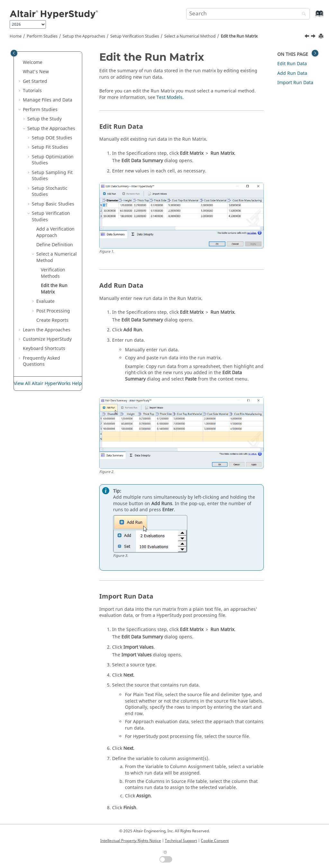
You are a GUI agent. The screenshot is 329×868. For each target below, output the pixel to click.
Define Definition (55, 245)
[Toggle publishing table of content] (14, 53)
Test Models (169, 97)
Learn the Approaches (47, 330)
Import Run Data (295, 83)
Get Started (35, 81)
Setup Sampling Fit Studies (52, 176)
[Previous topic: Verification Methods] (307, 37)
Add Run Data (292, 73)
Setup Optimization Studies (53, 160)
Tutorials (32, 91)
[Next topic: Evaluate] (314, 37)
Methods (53, 273)
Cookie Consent (215, 841)
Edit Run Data (292, 64)
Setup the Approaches (84, 36)
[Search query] (248, 14)
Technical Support (181, 841)
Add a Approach (55, 232)
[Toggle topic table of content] (315, 53)
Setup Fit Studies (50, 147)
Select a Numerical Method (190, 36)
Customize (47, 339)
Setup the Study (44, 119)
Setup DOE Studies (52, 138)
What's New (36, 72)
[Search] (302, 14)
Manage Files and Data (48, 100)
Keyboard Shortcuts (44, 349)
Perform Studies (42, 36)
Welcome (33, 62)
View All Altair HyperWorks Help (48, 384)
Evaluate (45, 301)
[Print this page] (322, 36)
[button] (20, 63)
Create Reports (52, 320)
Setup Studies (135, 36)
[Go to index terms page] (312, 17)
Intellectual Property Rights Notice (131, 841)
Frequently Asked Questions (41, 361)
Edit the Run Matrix (239, 36)
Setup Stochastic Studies (50, 192)
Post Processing (53, 311)
